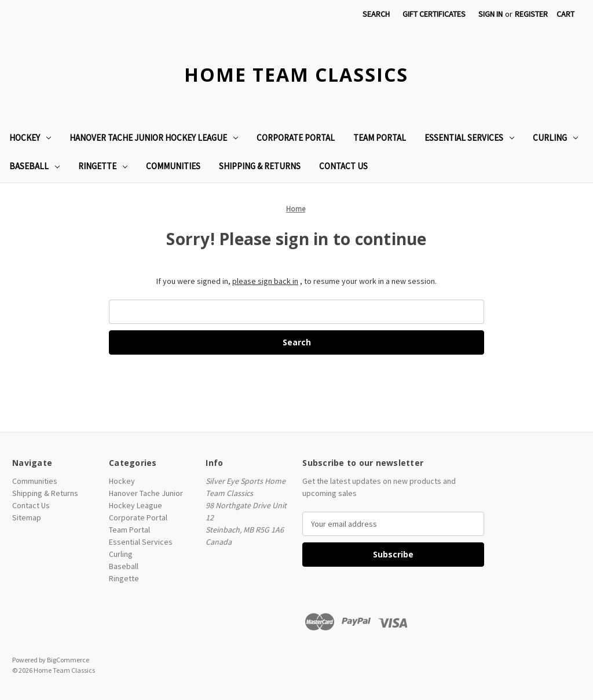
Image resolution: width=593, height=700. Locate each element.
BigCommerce (68, 660)
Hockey (30, 138)
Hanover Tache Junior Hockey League (154, 138)
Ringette (103, 166)
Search (376, 14)
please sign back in (265, 281)
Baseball (34, 166)
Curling (555, 138)
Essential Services (469, 138)
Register (531, 14)
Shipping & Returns (260, 166)
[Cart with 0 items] (565, 14)
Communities (173, 166)
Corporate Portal (296, 138)
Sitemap (27, 517)
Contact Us (343, 166)
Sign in (490, 14)
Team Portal (380, 138)
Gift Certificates (434, 14)
